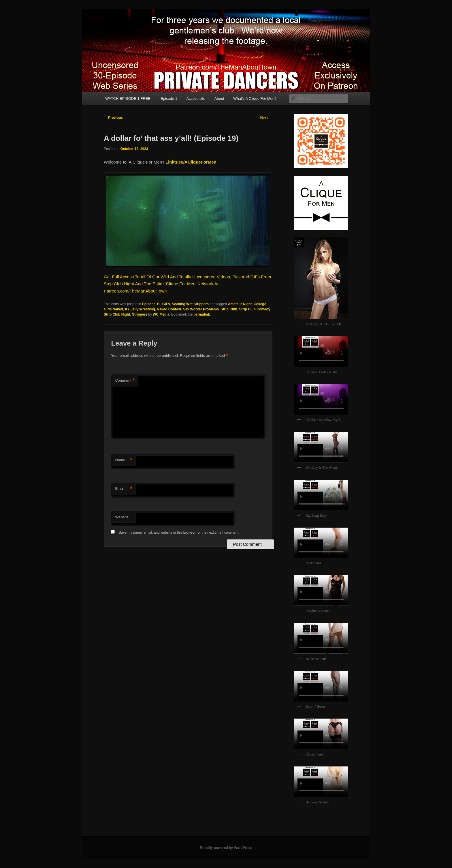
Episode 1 (169, 99)
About (219, 99)
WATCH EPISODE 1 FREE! (128, 99)
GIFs (166, 304)
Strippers (140, 314)
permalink (202, 314)
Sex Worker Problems (201, 309)
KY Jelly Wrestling (140, 309)
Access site (196, 99)
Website (122, 517)
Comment (125, 381)
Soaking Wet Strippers (190, 304)
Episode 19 (151, 304)
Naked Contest (169, 309)
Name (124, 460)
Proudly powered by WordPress (226, 848)
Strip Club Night (117, 314)
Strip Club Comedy (255, 309)
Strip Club (229, 309)
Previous (113, 118)
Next (266, 118)
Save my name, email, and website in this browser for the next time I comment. (179, 533)
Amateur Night (240, 304)
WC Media (161, 314)
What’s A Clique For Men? (255, 99)
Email (124, 489)
